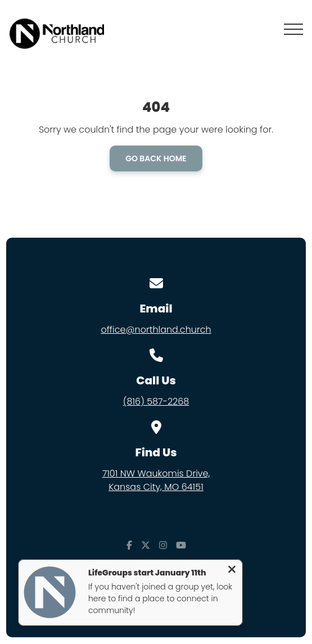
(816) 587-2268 (156, 402)
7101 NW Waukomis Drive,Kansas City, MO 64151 (156, 480)
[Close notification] (232, 571)
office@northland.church (156, 330)
